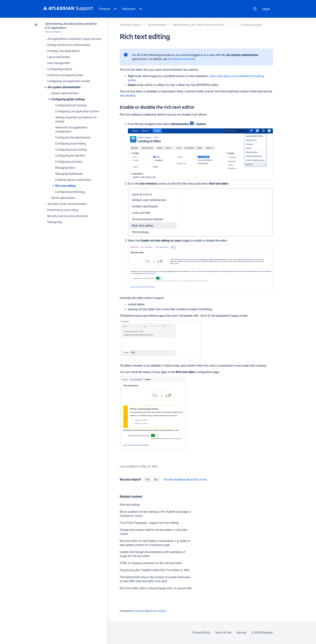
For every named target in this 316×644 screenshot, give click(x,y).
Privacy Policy (201, 633)
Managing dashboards (69, 174)
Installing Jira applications (63, 51)
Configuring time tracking (71, 105)
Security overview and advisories (67, 216)
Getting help (55, 222)
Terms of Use (223, 633)
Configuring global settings (68, 99)
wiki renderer (128, 96)
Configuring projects (60, 69)
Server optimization (63, 198)
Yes (147, 480)
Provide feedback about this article (185, 480)
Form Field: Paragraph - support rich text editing (149, 523)
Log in (266, 9)
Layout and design (58, 57)
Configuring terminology (70, 192)
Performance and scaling (63, 210)
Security (241, 633)
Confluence (139, 611)
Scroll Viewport (158, 611)
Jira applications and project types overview (74, 39)
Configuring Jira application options (77, 111)
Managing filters (65, 168)
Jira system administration (64, 87)
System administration (65, 93)
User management (59, 63)
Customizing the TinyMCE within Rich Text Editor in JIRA (154, 570)
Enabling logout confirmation (73, 180)
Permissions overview (182, 59)
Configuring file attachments (73, 137)
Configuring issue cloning (71, 150)
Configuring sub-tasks (69, 162)
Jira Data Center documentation (67, 204)
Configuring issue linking (70, 144)
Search (255, 9)
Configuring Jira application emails (69, 81)
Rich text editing (65, 186)
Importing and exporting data (65, 75)
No (156, 480)
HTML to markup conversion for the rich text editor (151, 563)
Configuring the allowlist (70, 156)
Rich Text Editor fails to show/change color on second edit (156, 588)
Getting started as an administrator (69, 45)
